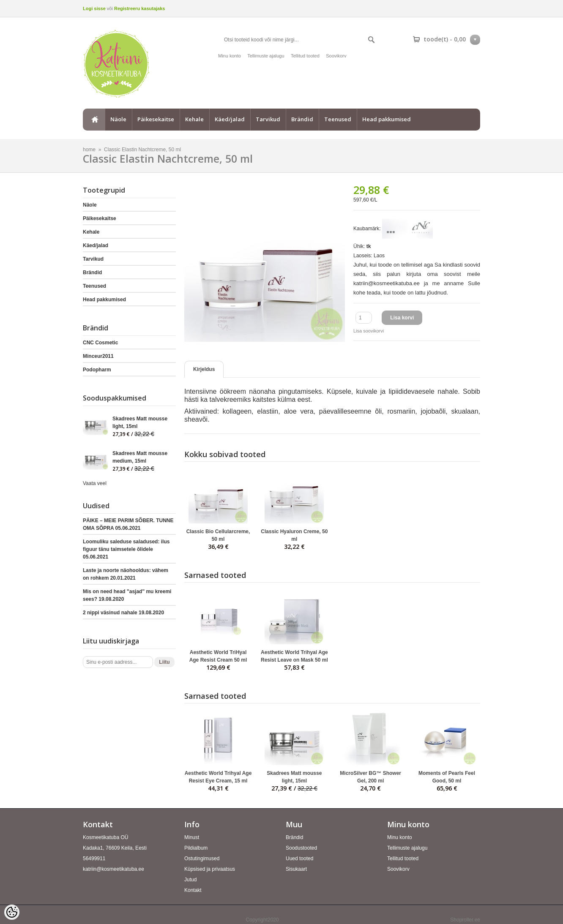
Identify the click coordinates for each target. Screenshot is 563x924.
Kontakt (193, 890)
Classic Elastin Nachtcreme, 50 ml (142, 150)
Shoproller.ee (465, 920)
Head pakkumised (387, 119)
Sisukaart (296, 869)
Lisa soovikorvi (369, 331)
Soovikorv (336, 56)
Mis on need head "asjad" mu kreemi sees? (127, 595)
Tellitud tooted (305, 56)
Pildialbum (196, 848)
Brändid (302, 119)
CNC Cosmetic (100, 343)
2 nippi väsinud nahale (123, 613)
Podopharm (97, 370)
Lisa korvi (402, 318)
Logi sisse (94, 8)
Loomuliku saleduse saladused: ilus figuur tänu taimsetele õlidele (126, 549)
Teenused (338, 119)
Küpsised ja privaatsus (210, 869)
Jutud (190, 880)
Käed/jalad (230, 119)
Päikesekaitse (156, 119)
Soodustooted (301, 848)
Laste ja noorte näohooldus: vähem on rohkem (126, 574)
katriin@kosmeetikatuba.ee (113, 869)
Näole (118, 119)
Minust (192, 837)
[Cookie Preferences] (12, 912)
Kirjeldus (204, 369)
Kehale (194, 119)
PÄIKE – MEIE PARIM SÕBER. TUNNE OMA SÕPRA (128, 524)
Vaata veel (95, 483)
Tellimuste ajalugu (266, 56)
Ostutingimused (202, 859)
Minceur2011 (98, 356)
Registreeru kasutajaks (139, 8)
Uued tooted (299, 859)
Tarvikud (268, 119)
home (94, 120)
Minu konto (230, 56)
